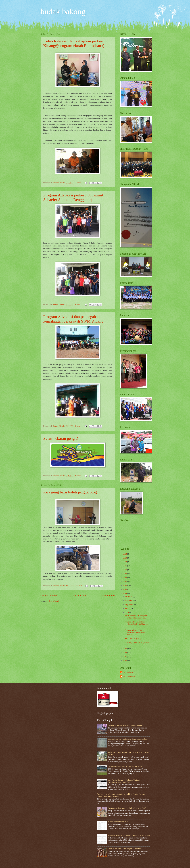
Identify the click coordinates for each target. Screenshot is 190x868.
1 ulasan (78, 183)
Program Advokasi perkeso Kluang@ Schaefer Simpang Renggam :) (73, 197)
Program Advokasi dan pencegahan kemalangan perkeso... (135, 632)
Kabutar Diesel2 (129, 676)
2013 (125, 649)
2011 (125, 657)
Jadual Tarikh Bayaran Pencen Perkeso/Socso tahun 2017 (129, 835)
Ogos (127, 608)
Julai (127, 612)
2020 (125, 570)
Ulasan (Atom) (53, 601)
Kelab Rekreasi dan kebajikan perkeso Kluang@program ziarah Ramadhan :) (74, 43)
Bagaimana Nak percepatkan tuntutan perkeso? (125, 725)
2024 (125, 554)
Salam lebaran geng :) (61, 438)
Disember (129, 597)
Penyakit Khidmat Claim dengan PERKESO (124, 849)
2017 (125, 582)
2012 (125, 653)
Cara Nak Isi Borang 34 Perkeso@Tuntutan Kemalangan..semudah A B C (124, 781)
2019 (125, 574)
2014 (125, 593)
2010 (125, 660)
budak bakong (63, 11)
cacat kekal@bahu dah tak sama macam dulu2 (125, 766)
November (129, 601)
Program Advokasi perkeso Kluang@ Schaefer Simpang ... (136, 624)
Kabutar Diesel (58, 183)
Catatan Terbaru (49, 596)
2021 (125, 566)
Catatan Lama (108, 596)
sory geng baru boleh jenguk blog (70, 492)
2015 (125, 589)
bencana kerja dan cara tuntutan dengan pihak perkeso (128, 739)
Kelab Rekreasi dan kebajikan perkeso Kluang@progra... (136, 617)
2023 (125, 558)
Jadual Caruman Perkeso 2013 (119, 822)
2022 (125, 562)
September (129, 605)
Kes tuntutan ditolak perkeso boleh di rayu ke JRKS (127, 808)
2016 (125, 585)
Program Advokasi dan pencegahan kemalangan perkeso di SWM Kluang (73, 319)
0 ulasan (78, 304)
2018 (125, 578)
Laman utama (79, 596)
